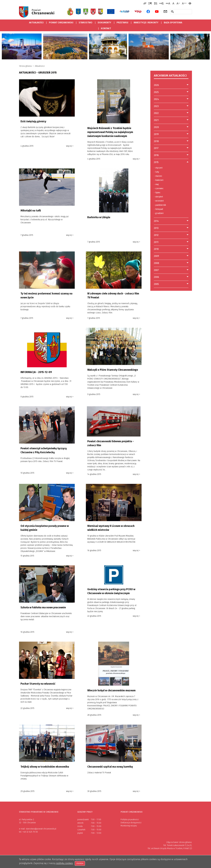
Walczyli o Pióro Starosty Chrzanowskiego (113, 370)
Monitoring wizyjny (129, 826)
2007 (156, 270)
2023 (156, 106)
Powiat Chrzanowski (61, 23)
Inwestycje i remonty (146, 23)
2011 (156, 242)
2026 (156, 85)
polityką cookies (64, 863)
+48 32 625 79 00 (30, 832)
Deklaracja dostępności (131, 823)
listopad (158, 209)
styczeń (158, 168)
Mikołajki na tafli (31, 211)
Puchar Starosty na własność (38, 684)
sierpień (158, 197)
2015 (156, 162)
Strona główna (25, 66)
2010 (156, 249)
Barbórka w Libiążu (99, 217)
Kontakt (106, 28)
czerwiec (159, 189)
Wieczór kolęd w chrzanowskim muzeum (111, 690)
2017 (156, 148)
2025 (156, 92)
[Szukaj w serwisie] (172, 12)
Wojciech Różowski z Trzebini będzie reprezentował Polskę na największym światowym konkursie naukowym (110, 132)
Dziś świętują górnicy (33, 121)
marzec (158, 176)
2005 (156, 284)
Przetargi (121, 22)
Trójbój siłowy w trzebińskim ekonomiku (45, 767)
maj (156, 184)
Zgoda (80, 863)
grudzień (159, 213)
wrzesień (159, 201)
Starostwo (85, 23)
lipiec (157, 193)
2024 (156, 99)
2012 (156, 235)
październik (160, 205)
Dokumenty (104, 23)
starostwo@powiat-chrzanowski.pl (41, 829)
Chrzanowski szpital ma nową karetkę (110, 767)
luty (156, 172)
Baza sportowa (172, 22)
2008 (156, 263)
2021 (156, 120)
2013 (156, 228)
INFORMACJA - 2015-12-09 (36, 372)
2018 (156, 141)
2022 (156, 113)
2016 (156, 155)
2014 (156, 221)
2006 (156, 277)
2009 (156, 256)
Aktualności (36, 23)
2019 (156, 134)
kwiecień (159, 180)
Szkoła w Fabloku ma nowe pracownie (43, 607)
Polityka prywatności (130, 820)
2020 (156, 127)
